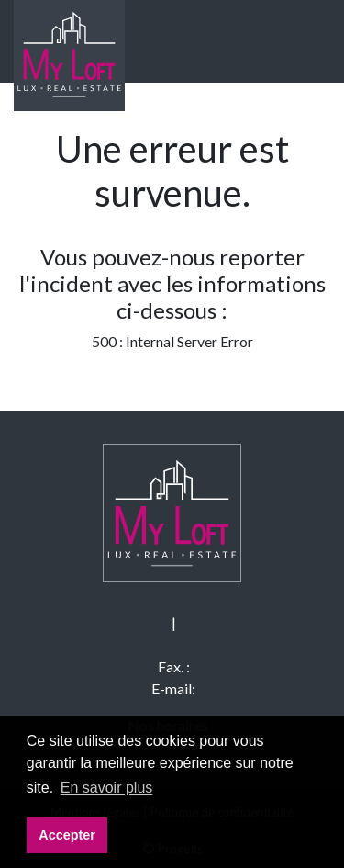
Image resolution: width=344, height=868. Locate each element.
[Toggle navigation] (297, 41)
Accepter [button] (67, 835)
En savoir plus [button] (107, 788)
